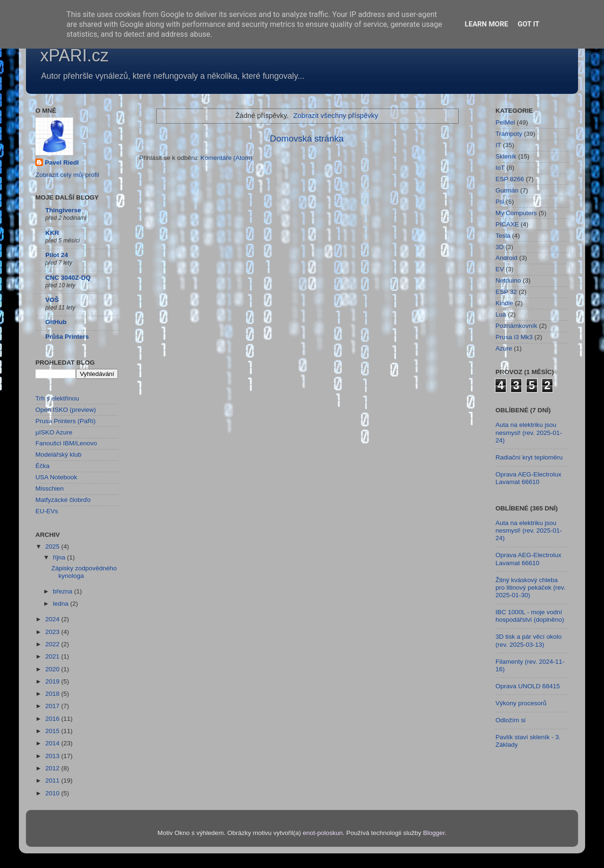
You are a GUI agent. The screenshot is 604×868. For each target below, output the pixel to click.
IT (498, 145)
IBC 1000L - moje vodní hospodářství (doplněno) (530, 616)
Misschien (50, 488)
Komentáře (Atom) (226, 158)
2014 (53, 743)
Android (507, 258)
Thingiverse (63, 210)
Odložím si (511, 720)
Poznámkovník (516, 326)
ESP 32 (506, 292)
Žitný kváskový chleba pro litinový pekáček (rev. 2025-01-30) (530, 588)
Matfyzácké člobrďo (63, 500)
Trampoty (509, 134)
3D (499, 247)
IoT (500, 168)
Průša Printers (67, 337)
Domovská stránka (307, 138)
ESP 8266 (510, 179)
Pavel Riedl (62, 163)
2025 (53, 547)
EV (500, 269)
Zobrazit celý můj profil (67, 175)
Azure (504, 348)
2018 (53, 694)
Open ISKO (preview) (66, 410)
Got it (528, 24)
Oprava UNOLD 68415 (528, 686)
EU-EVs (47, 511)
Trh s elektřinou (57, 398)
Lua (501, 314)
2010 (53, 793)
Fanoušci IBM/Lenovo (66, 443)
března (63, 591)
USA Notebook (56, 477)
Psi (500, 202)
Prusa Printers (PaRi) (66, 421)
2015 (53, 731)
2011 (53, 780)
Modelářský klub (59, 455)
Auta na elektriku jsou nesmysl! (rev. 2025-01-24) (529, 432)
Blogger (434, 833)
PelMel (505, 122)
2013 (53, 756)
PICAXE (507, 224)
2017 (53, 706)
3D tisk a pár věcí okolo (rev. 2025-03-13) (528, 640)
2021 (53, 656)
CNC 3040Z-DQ (68, 278)
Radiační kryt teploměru (529, 457)
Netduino (508, 280)
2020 (53, 669)
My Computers (516, 213)
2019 (53, 681)
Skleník (506, 156)
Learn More (487, 24)
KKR (52, 233)
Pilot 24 (57, 255)
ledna (62, 604)
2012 (53, 768)
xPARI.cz (74, 55)
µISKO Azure (54, 432)
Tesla (503, 236)
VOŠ (52, 300)
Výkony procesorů (521, 703)
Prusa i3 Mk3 (514, 337)
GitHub (56, 322)
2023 (53, 632)
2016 (53, 719)
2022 (53, 644)
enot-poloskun (323, 833)
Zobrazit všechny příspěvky (336, 116)
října (60, 557)
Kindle (504, 303)
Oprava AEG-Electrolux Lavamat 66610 (528, 478)
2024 (53, 619)
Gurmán (507, 190)
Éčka (42, 466)
